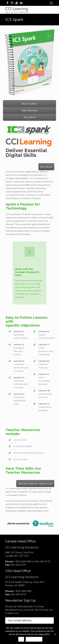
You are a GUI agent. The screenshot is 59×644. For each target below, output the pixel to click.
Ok (21, 639)
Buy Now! (29, 117)
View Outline (29, 104)
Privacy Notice (34, 639)
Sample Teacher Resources (35, 483)
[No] (55, 634)
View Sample (29, 110)
